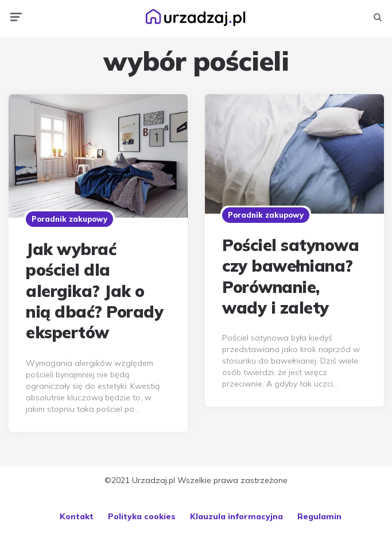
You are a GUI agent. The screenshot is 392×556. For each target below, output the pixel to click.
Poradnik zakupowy (69, 219)
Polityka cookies (142, 516)
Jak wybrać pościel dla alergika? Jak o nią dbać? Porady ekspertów (94, 291)
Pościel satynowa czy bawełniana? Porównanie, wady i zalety (290, 276)
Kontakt (77, 516)
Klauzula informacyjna (236, 516)
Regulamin (319, 516)
